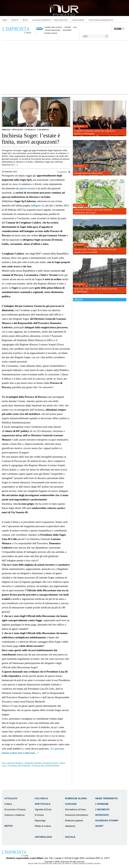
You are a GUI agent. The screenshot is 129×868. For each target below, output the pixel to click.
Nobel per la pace (53, 27)
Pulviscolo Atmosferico (77, 815)
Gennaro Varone (33, 763)
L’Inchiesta (102, 809)
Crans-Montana (53, 30)
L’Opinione (102, 804)
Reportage (40, 821)
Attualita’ (11, 798)
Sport (99, 826)
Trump (68, 27)
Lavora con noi (78, 20)
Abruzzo (6, 130)
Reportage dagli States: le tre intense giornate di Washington (96, 290)
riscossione (24, 766)
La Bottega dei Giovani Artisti (101, 20)
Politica (8, 804)
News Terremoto (106, 798)
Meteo (25, 20)
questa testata (28, 188)
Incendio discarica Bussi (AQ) (88, 173)
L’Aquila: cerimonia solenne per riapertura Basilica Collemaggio (95, 132)
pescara (13, 766)
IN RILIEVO (30, 130)
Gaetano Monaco (15, 763)
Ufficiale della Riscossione (45, 766)
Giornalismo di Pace (75, 809)
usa (75, 27)
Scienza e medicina (15, 815)
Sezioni (118, 29)
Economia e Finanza (15, 809)
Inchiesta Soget (50, 763)
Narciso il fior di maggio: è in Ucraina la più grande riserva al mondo (95, 251)
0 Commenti (62, 172)
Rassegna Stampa (107, 821)
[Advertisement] (64, 67)
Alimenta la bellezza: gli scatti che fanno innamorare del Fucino (93, 211)
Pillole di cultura (43, 826)
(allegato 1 (37, 205)
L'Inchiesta (43, 130)
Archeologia (43, 837)
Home (5, 20)
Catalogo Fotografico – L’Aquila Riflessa (50, 20)
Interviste (102, 815)
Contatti (15, 20)
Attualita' (18, 130)
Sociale (70, 837)
